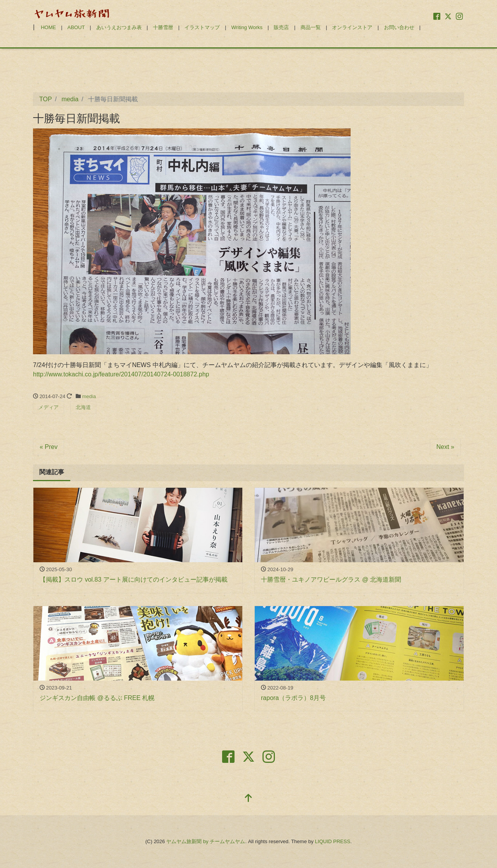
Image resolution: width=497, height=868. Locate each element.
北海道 (83, 407)
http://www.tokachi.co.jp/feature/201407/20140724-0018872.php (121, 374)
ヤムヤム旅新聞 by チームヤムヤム (206, 841)
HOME (48, 27)
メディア (49, 407)
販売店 (281, 27)
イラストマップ (202, 27)
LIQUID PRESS (333, 841)
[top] (248, 799)
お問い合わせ (399, 27)
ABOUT (76, 27)
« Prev (49, 447)
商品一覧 (311, 27)
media (89, 396)
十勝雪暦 (163, 27)
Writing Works (247, 27)
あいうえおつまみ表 (119, 27)
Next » (445, 447)
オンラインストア (352, 27)
